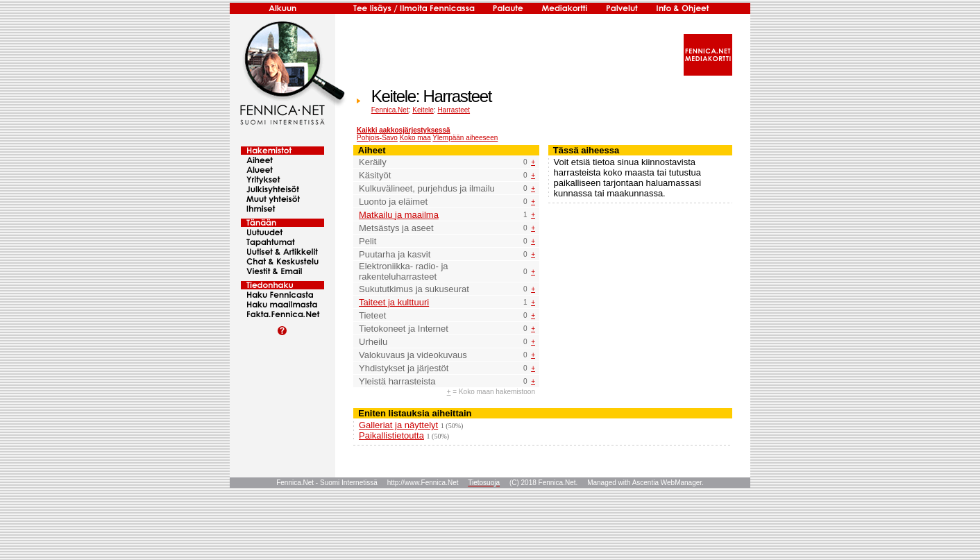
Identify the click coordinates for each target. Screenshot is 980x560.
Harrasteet (454, 110)
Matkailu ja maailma (399, 215)
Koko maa (415, 138)
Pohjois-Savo (377, 138)
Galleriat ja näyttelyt (398, 425)
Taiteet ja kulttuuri (394, 302)
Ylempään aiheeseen (465, 138)
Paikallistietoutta (391, 435)
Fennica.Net (390, 110)
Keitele (423, 110)
